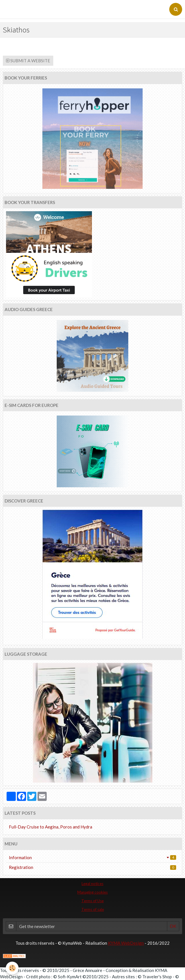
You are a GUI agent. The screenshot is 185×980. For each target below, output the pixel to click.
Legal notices (92, 884)
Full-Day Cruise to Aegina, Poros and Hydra (51, 827)
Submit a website (28, 61)
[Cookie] (12, 968)
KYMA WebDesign (126, 943)
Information (92, 857)
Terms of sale (93, 909)
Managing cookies (92, 892)
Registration (92, 867)
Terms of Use (92, 901)
